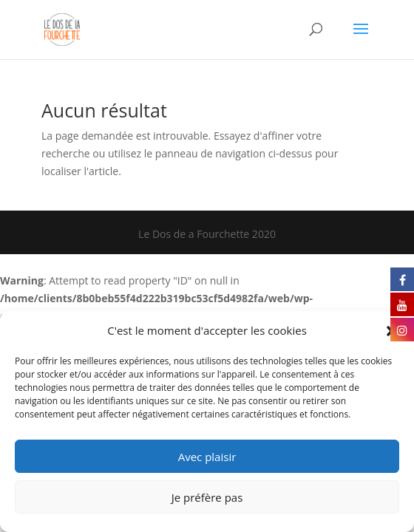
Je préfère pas (207, 497)
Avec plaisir (207, 457)
